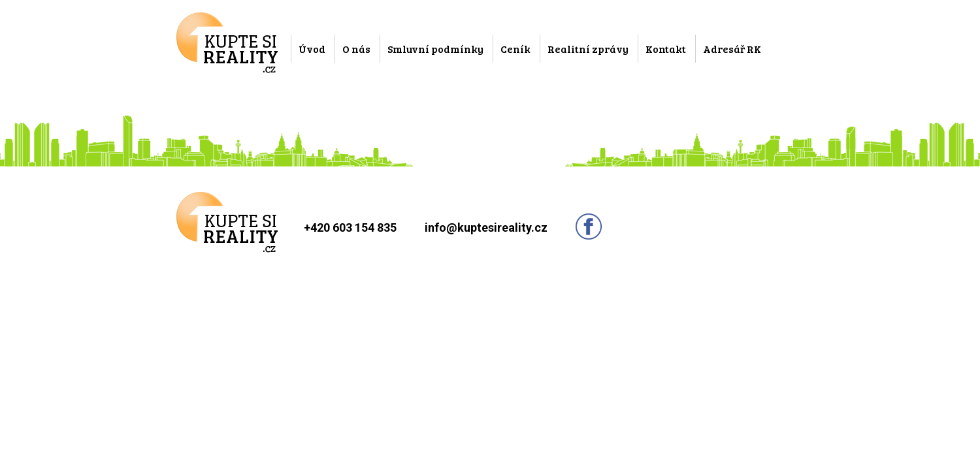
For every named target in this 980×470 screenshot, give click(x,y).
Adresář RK (732, 49)
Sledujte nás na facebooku (589, 227)
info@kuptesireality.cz (486, 227)
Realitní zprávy (588, 49)
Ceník (515, 49)
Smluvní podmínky (435, 49)
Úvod (312, 49)
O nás (356, 49)
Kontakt (666, 49)
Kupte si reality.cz (227, 43)
